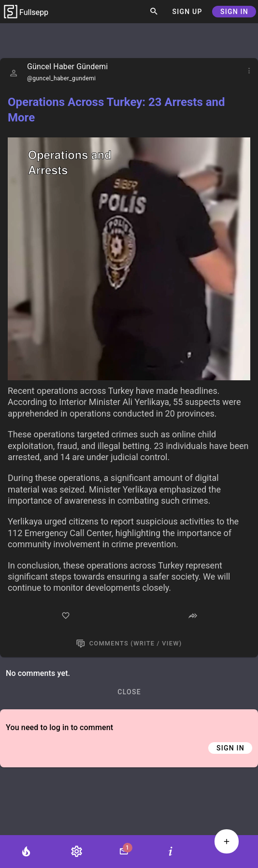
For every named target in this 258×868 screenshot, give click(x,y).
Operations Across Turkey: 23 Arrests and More (116, 110)
